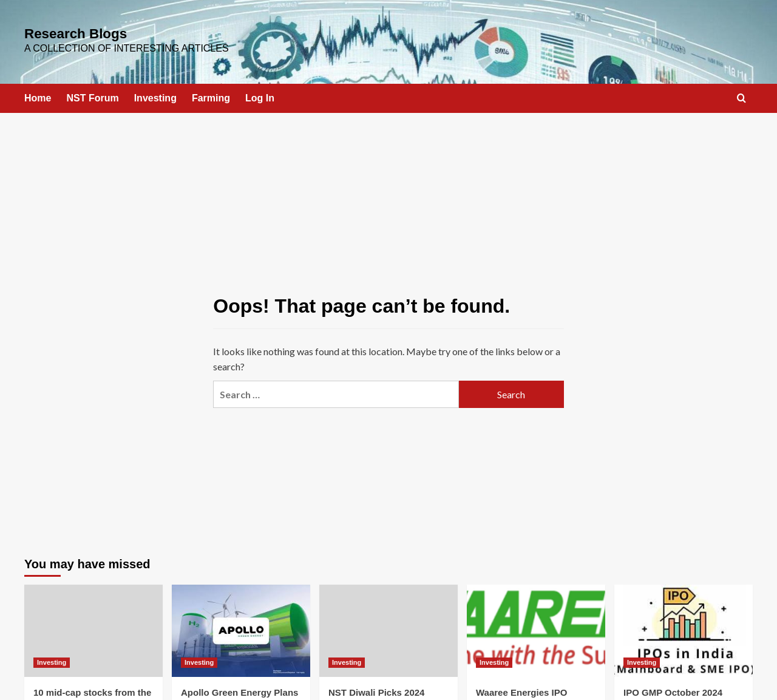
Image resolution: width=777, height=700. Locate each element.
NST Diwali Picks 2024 (376, 688)
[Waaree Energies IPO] (536, 626)
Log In (260, 94)
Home (38, 94)
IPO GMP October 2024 (673, 688)
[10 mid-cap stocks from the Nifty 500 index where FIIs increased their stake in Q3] (93, 626)
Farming (211, 94)
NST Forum (92, 94)
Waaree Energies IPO (521, 688)
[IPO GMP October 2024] (684, 626)
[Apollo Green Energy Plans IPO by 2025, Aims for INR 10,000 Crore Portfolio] (241, 626)
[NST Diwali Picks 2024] (388, 626)
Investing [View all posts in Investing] (52, 658)
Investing (155, 94)
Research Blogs (59, 32)
